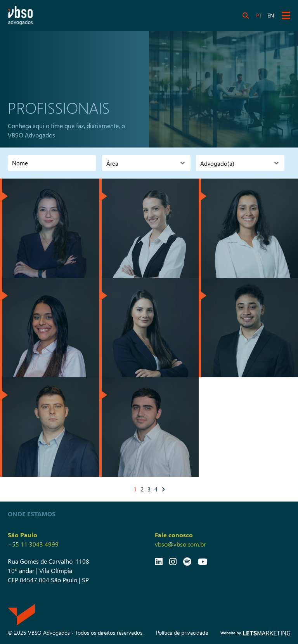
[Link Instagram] (173, 561)
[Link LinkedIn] (159, 561)
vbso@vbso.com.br (180, 544)
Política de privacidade (182, 633)
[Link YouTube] (203, 561)
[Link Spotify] (187, 561)
